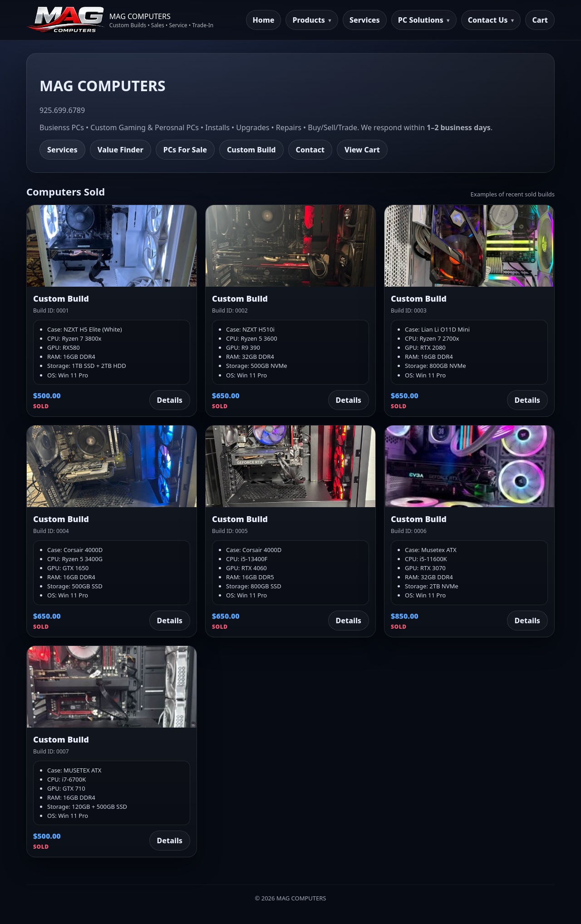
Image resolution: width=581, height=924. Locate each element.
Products (309, 20)
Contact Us (488, 20)
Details (170, 400)
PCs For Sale (185, 150)
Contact (310, 150)
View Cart (362, 150)
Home (264, 20)
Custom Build (251, 150)
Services (365, 20)
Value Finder (121, 150)
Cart (540, 20)
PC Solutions (421, 20)
